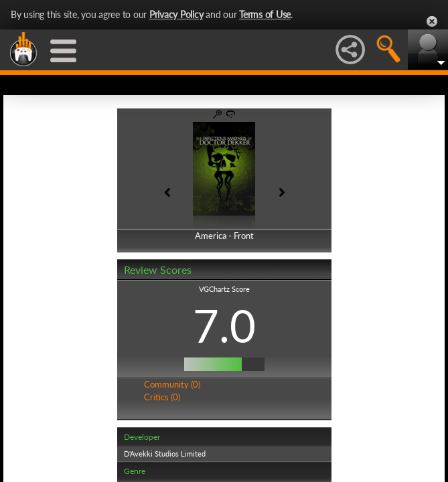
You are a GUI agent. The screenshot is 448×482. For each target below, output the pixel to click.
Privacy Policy (176, 14)
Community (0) (172, 384)
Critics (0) (162, 397)
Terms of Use (265, 14)
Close (432, 21)
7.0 (224, 325)
